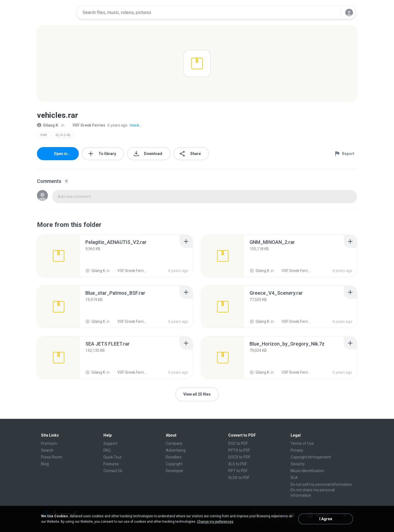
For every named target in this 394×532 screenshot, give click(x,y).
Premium (49, 443)
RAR (44, 135)
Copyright (174, 464)
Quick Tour (113, 457)
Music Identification (307, 471)
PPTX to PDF (239, 450)
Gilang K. (48, 125)
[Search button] (334, 13)
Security (298, 464)
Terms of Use (302, 443)
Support (110, 443)
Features (111, 464)
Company (174, 443)
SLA (294, 478)
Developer (175, 471)
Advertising (176, 450)
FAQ (107, 450)
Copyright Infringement (311, 457)
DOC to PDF (238, 443)
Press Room (52, 457)
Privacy (297, 450)
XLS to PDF (238, 464)
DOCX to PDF (239, 457)
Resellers (174, 457)
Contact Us (113, 471)
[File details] (59, 256)
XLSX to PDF (239, 478)
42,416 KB (63, 135)
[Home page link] (55, 13)
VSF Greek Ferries (86, 125)
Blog (45, 464)
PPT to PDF (238, 471)
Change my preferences (215, 522)
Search (47, 450)
